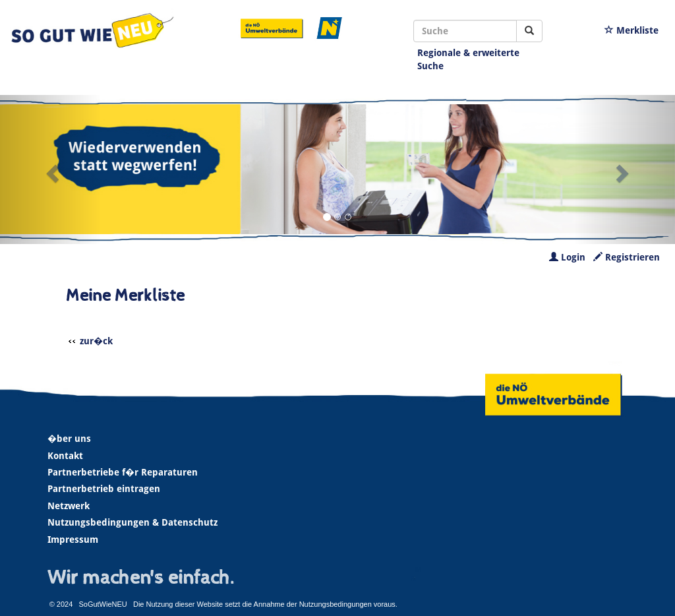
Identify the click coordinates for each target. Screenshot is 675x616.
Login (567, 257)
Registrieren (627, 257)
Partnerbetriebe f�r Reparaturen (123, 472)
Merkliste (631, 30)
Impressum (73, 539)
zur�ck (96, 341)
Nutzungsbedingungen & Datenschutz (132, 522)
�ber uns (69, 439)
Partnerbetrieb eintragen (104, 489)
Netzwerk (69, 506)
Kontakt (65, 456)
